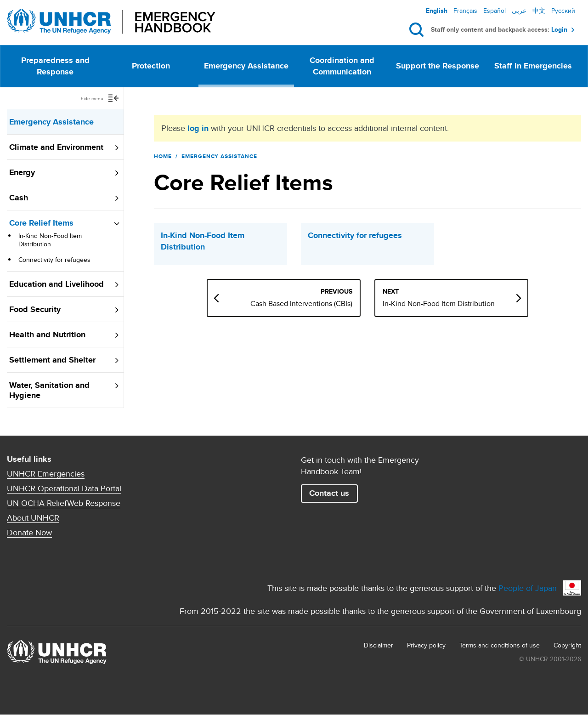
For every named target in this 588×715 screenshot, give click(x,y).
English (437, 11)
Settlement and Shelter (52, 360)
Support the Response (438, 66)
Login (559, 30)
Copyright (567, 645)
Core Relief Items (41, 223)
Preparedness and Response (55, 66)
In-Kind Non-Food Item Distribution (50, 240)
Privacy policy (426, 645)
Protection (151, 66)
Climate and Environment (56, 147)
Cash (19, 198)
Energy (22, 172)
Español (495, 11)
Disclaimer (379, 645)
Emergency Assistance (246, 66)
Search (418, 30)
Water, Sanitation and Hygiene (49, 390)
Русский (563, 11)
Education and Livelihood (57, 284)
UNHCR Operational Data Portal (64, 488)
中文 (539, 11)
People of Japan (528, 588)
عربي (519, 11)
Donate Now (29, 533)
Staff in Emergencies (533, 66)
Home (163, 156)
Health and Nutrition (47, 335)
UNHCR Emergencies (46, 474)
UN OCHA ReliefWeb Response (64, 503)
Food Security (35, 309)
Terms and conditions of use (500, 645)
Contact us (329, 493)
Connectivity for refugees (54, 260)
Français (465, 11)
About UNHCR (33, 518)
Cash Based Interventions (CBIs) (301, 304)
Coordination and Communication (342, 66)
